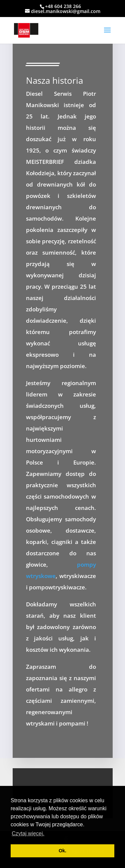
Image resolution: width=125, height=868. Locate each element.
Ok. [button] (62, 851)
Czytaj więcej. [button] (28, 833)
